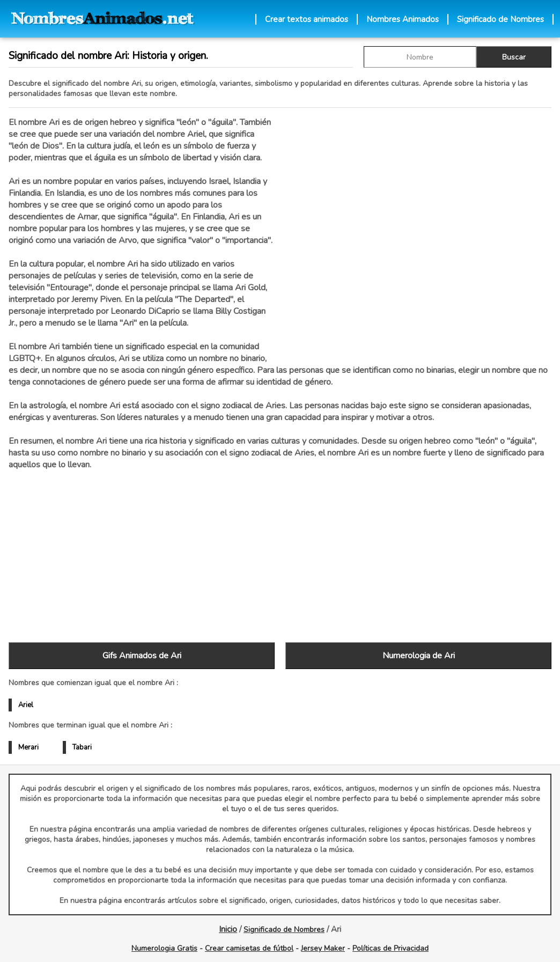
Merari (28, 747)
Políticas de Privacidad (390, 948)
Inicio (228, 929)
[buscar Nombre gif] (420, 57)
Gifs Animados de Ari (142, 656)
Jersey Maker (323, 948)
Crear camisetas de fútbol (249, 948)
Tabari (82, 747)
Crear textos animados (307, 19)
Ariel (26, 705)
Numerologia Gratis (164, 948)
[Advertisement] (418, 230)
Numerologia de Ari (419, 656)
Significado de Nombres (500, 19)
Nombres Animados (403, 19)
